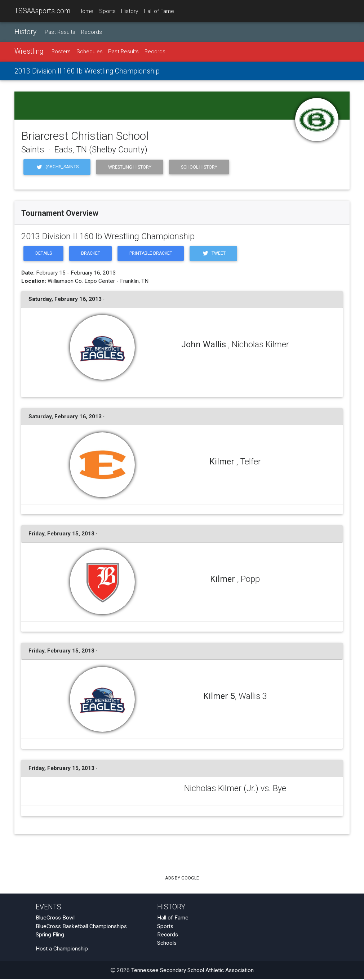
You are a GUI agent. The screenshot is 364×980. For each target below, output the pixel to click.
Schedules (90, 52)
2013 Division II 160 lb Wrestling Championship (87, 71)
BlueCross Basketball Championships (81, 927)
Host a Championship (62, 949)
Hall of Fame (159, 11)
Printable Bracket (153, 254)
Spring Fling (50, 935)
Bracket (92, 254)
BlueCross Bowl (55, 918)
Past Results (60, 32)
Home (86, 11)
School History (199, 167)
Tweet (217, 254)
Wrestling (29, 52)
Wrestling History (130, 167)
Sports (107, 11)
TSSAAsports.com (42, 11)
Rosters (61, 52)
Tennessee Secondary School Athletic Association (192, 971)
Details (44, 254)
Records (92, 32)
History (130, 11)
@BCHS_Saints (57, 167)
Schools (167, 944)
